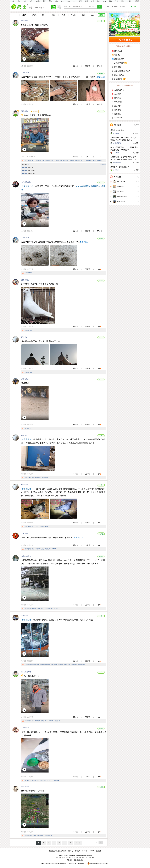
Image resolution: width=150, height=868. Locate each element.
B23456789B (28, 273)
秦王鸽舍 (117, 106)
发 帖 (101, 15)
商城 (50, 1)
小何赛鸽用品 (39, 549)
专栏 (44, 1)
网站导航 (84, 851)
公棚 (25, 1)
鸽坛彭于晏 (45, 160)
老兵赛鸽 (43, 721)
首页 (13, 1)
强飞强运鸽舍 (26, 672)
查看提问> (101, 77)
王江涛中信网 (29, 160)
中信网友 (25, 168)
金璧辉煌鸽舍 (58, 665)
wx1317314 (49, 721)
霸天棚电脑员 (36, 721)
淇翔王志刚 (118, 51)
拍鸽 (56, 1)
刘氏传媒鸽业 (48, 608)
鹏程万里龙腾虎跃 (38, 608)
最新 (24, 15)
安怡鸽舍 (41, 780)
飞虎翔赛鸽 (56, 721)
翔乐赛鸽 (117, 67)
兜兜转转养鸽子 (29, 549)
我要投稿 (69, 860)
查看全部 (103, 165)
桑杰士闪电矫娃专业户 (122, 71)
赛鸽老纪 (24, 21)
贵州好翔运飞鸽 (37, 665)
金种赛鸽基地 (26, 182)
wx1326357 (25, 728)
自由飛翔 (100, 160)
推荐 (54, 15)
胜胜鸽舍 (35, 780)
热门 (44, 15)
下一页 (78, 843)
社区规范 (98, 851)
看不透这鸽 (28, 721)
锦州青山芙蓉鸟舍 (48, 665)
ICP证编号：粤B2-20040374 (76, 863)
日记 (80, 1)
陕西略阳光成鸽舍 (91, 160)
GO (101, 843)
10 (28, 165)
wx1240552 (25, 73)
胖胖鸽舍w (40, 835)
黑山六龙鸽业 (119, 75)
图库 (111, 1)
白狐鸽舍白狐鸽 (73, 160)
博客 (74, 1)
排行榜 (73, 15)
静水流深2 (52, 160)
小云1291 (37, 526)
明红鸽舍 (24, 337)
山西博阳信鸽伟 (29, 526)
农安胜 (34, 835)
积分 (105, 1)
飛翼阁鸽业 (25, 280)
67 (70, 843)
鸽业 (62, 1)
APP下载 (91, 851)
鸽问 (99, 1)
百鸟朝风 (24, 111)
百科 (87, 1)
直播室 (129, 1)
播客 (123, 1)
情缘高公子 (37, 477)
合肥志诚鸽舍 (26, 556)
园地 (19, 1)
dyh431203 (118, 94)
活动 (93, 15)
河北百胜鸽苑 (119, 59)
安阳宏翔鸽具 (37, 160)
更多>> (137, 125)
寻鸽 (117, 1)
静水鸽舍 (65, 160)
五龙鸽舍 (24, 616)
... (65, 843)
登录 (123, 7)
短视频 (34, 15)
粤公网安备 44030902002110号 (99, 863)
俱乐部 (38, 1)
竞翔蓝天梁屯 (29, 477)
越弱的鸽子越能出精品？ (120, 167)
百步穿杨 (46, 549)
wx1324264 (118, 118)
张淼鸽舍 (117, 55)
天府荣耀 (24, 533)
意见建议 (77, 851)
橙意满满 (117, 98)
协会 (31, 1)
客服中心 (70, 851)
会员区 (137, 1)
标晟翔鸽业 (25, 379)
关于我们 (56, 851)
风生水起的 (59, 160)
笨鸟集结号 (25, 787)
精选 (63, 15)
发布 (135, 7)
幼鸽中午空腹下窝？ (118, 130)
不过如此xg (82, 160)
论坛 (68, 1)
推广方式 (63, 851)
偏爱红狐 (117, 114)
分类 (93, 1)
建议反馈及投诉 (79, 860)
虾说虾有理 (118, 79)
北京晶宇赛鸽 (119, 63)
